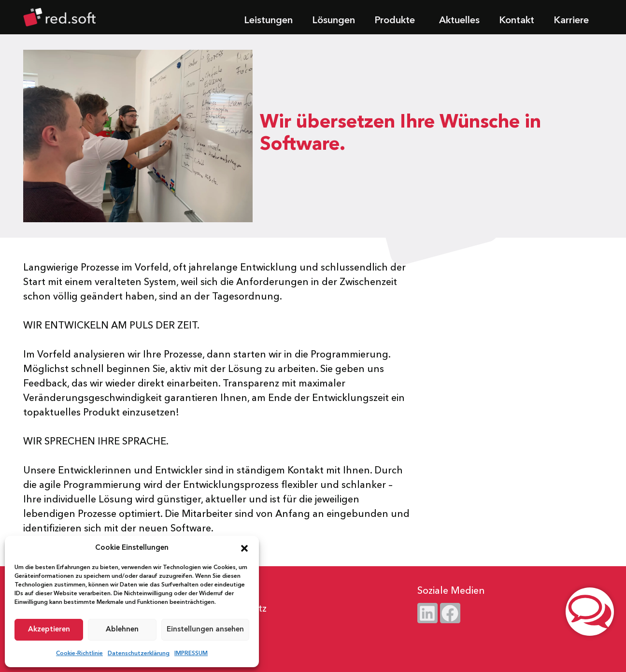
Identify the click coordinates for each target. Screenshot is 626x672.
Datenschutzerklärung (139, 654)
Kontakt (517, 21)
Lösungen (334, 21)
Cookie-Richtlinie (79, 654)
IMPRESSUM (191, 654)
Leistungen (268, 21)
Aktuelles (459, 21)
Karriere (571, 21)
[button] (244, 548)
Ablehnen (122, 630)
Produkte (397, 21)
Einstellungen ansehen (205, 630)
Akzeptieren (49, 630)
